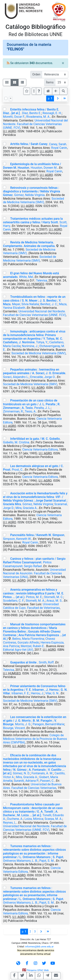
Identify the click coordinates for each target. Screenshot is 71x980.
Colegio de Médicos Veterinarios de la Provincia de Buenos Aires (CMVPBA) (35, 739)
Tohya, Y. (42, 342)
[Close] (63, 63)
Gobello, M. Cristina (16, 442)
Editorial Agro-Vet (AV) (18, 650)
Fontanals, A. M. (42, 773)
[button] (39, 91)
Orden (36, 74)
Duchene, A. (15, 819)
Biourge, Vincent (14, 728)
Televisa (41, 280)
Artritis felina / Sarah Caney (29, 144)
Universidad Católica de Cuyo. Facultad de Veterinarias (31, 606)
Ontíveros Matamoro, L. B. (20, 861)
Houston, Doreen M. (44, 168)
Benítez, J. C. (49, 304)
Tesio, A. (30, 411)
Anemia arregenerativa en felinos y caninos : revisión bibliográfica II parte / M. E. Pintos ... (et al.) (34, 593)
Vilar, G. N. (52, 693)
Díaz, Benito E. (32, 113)
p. (50, 98)
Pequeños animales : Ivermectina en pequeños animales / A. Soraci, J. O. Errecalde (34, 371)
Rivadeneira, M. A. (38, 117)
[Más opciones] (34, 91)
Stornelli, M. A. (35, 601)
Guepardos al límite (24, 662)
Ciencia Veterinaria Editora (40, 450)
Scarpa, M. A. (53, 819)
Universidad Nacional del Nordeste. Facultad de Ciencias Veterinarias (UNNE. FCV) (35, 124)
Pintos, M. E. (34, 597)
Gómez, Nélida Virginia (29, 195)
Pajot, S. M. (47, 861)
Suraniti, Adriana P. (26, 781)
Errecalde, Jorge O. (43, 377)
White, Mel (26, 277)
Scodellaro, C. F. (14, 601)
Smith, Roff (46, 662)
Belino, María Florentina (28, 639)
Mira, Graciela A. (26, 508)
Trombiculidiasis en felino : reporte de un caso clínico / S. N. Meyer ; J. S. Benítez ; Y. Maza (34, 300)
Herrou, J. (37, 693)
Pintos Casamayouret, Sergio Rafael (27, 564)
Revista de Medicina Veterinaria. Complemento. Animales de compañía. (30, 244)
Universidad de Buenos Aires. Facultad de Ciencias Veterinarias (32, 786)
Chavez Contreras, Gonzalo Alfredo (29, 641)
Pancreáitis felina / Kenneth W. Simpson (37, 535)
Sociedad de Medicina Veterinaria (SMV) (34, 200)
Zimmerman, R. (13, 411)
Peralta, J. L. (43, 408)
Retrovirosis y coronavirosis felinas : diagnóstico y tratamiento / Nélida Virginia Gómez (32, 191)
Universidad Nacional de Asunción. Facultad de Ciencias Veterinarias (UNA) (34, 573)
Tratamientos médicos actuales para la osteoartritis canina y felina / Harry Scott (33, 220)
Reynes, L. (10, 823)
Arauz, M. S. (54, 601)
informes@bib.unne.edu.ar (39, 947)
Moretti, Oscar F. (14, 117)
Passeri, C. (47, 781)
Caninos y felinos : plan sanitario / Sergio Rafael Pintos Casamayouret (34, 561)
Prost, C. (18, 470)
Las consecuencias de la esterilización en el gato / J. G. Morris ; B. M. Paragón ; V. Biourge (35, 721)
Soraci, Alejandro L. (16, 377)
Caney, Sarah (58, 144)
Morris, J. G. (23, 724)
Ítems (50, 82)
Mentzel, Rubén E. (33, 646)
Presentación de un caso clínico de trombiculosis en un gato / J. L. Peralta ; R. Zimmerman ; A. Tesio (32, 404)
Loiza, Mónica (34, 819)
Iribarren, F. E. (21, 693)
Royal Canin (59, 148)
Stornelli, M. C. (54, 597)
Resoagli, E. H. (52, 113)
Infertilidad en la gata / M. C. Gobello (35, 439)
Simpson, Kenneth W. (17, 539)
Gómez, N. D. (21, 773)
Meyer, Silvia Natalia (25, 304)
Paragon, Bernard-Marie (48, 724)
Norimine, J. (30, 346)
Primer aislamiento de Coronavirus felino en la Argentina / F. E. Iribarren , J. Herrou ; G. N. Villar (35, 690)
